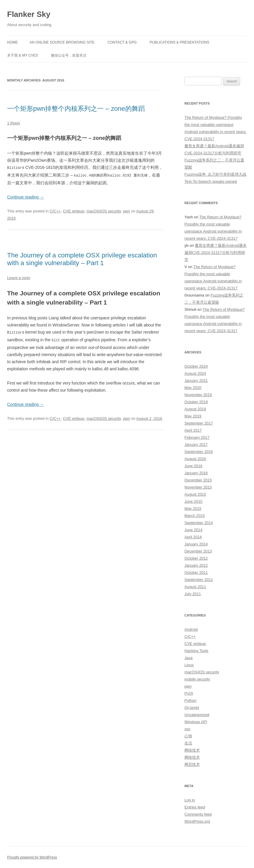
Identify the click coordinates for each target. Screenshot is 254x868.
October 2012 (196, 558)
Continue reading (26, 196)
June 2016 (193, 466)
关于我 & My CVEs (22, 55)
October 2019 (196, 402)
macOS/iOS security (104, 210)
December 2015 (198, 480)
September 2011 (199, 580)
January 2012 (196, 565)
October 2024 (196, 366)
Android (191, 629)
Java (188, 658)
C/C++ (55, 210)
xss (187, 729)
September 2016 (199, 452)
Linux (189, 665)
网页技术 (192, 764)
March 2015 (195, 516)
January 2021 (196, 381)
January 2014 (196, 544)
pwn (126, 210)
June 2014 (193, 530)
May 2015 (193, 509)
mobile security (197, 679)
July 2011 (193, 594)
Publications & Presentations (179, 42)
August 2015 (195, 494)
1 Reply (14, 123)
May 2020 (193, 388)
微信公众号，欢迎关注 (69, 55)
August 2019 (195, 409)
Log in (190, 800)
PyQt (189, 693)
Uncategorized (197, 715)
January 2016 (196, 473)
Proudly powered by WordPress (32, 857)
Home (12, 42)
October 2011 (196, 572)
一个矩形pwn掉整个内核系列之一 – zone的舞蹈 (76, 109)
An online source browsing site (62, 42)
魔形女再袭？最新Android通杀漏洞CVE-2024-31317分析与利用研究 (216, 253)
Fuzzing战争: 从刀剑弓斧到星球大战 (215, 174)
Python (190, 700)
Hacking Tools (196, 651)
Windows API (196, 722)
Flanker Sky (29, 14)
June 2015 (193, 501)
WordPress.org (197, 821)
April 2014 (193, 537)
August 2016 (195, 459)
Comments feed (198, 814)
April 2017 (193, 430)
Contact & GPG (122, 42)
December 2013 (198, 551)
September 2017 (199, 423)
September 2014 (199, 523)
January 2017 (196, 445)
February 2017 (197, 437)
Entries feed (195, 807)
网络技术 (192, 750)
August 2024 (195, 373)
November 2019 (198, 395)
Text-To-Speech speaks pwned (211, 181)
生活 (188, 743)
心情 (188, 736)
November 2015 (198, 487)
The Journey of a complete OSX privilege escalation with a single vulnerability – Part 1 (82, 258)
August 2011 (195, 587)
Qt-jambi (192, 708)
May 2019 (193, 416)
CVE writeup (74, 210)
